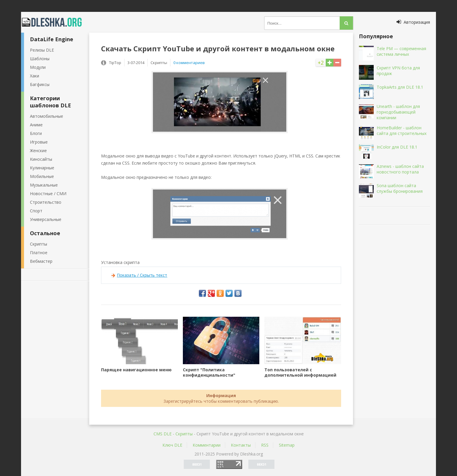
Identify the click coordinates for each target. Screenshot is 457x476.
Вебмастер (41, 261)
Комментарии (207, 445)
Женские (38, 151)
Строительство (46, 202)
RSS (265, 445)
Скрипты (39, 244)
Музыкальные (44, 185)
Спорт (36, 211)
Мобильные (42, 176)
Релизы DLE (42, 50)
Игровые (39, 142)
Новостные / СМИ (48, 194)
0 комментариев (189, 63)
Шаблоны (40, 59)
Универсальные (46, 219)
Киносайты (41, 159)
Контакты (241, 445)
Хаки (35, 76)
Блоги (36, 133)
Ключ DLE (172, 445)
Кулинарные (42, 168)
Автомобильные (47, 116)
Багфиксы (40, 84)
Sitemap (287, 445)
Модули (38, 67)
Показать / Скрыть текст (142, 275)
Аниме (36, 125)
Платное (39, 253)
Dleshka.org (55, 22)
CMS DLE (163, 434)
